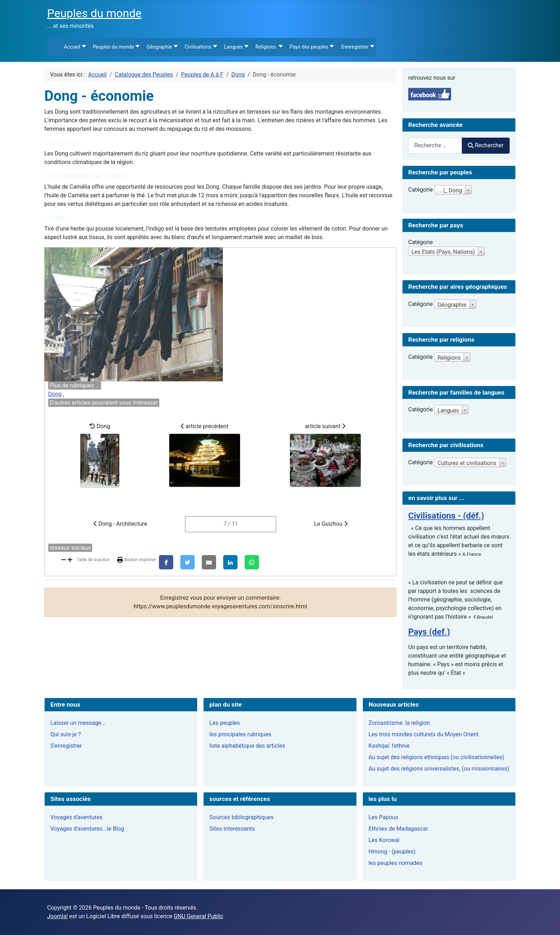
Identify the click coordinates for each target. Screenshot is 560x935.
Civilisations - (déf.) (446, 516)
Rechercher (486, 145)
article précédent (205, 455)
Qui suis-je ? (66, 734)
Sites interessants (232, 829)
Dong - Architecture (120, 524)
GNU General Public (198, 916)
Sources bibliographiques (241, 817)
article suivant (325, 455)
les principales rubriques (240, 734)
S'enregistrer (66, 746)
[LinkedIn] (230, 562)
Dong (55, 394)
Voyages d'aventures (76, 817)
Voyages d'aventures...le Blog (87, 829)
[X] (187, 562)
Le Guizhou (331, 524)
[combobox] (435, 146)
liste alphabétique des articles (247, 746)
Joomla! (57, 916)
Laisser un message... (78, 723)
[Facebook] (166, 562)
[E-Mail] (209, 562)
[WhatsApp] (252, 562)
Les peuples (224, 723)
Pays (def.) (429, 632)
